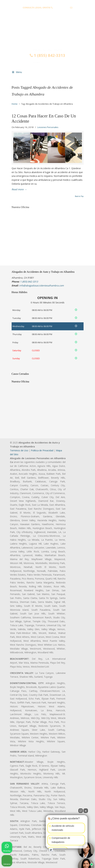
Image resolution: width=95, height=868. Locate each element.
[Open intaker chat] (51, 850)
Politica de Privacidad (42, 450)
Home (15, 104)
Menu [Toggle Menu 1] (17, 72)
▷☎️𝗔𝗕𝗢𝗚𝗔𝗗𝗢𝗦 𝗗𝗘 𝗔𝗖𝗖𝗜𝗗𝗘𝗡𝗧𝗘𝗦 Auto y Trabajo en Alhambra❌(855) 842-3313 (48, 35)
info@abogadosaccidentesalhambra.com (47, 13)
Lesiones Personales (48, 127)
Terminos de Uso (19, 450)
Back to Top (79, 196)
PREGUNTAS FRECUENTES (48, 3)
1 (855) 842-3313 (61, 8)
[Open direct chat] (81, 811)
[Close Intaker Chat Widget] (86, 811)
